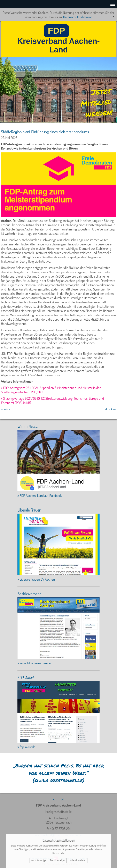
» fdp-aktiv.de (26, 747)
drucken (111, 409)
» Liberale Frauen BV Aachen (36, 579)
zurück (6, 409)
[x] (113, 16)
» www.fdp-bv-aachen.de (34, 663)
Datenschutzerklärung (78, 17)
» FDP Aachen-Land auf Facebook (40, 495)
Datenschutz (58, 853)
